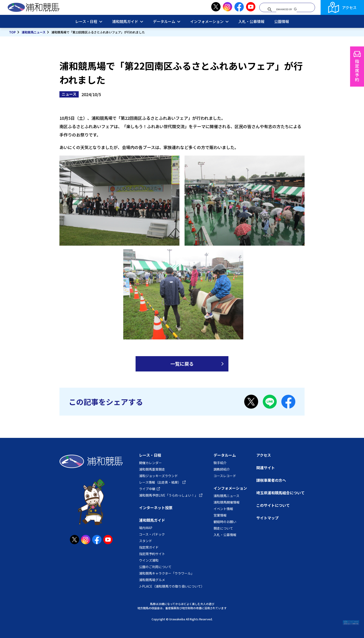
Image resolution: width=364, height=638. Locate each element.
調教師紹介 (222, 469)
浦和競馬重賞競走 (152, 469)
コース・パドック (152, 534)
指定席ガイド (149, 547)
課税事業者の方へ (271, 480)
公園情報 (282, 21)
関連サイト (266, 468)
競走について (223, 528)
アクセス (349, 7)
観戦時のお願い (225, 522)
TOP (12, 32)
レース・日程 (86, 21)
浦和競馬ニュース (34, 32)
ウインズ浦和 (149, 560)
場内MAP (146, 528)
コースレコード (225, 476)
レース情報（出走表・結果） (160, 482)
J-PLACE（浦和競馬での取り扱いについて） (172, 586)
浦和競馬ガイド (125, 21)
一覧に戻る (182, 364)
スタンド (146, 541)
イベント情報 (223, 509)
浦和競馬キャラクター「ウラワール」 (167, 573)
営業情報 (220, 515)
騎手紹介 (220, 463)
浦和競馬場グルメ (152, 580)
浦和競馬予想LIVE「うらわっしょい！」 (168, 495)
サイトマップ (267, 518)
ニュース (69, 94)
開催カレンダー (150, 463)
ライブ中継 (147, 489)
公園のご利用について (155, 567)
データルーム (164, 21)
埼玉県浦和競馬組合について (280, 493)
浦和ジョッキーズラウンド (158, 476)
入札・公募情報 (251, 21)
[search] (286, 10)
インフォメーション (207, 21)
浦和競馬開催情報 (227, 502)
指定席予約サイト (152, 554)
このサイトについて (273, 505)
